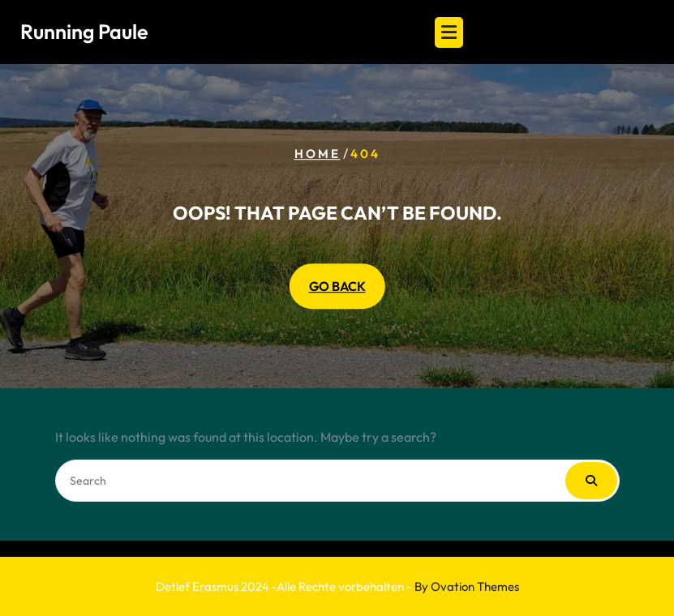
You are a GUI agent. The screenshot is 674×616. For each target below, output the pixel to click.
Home (318, 154)
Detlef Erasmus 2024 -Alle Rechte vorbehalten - (337, 586)
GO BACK (337, 286)
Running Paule (84, 32)
